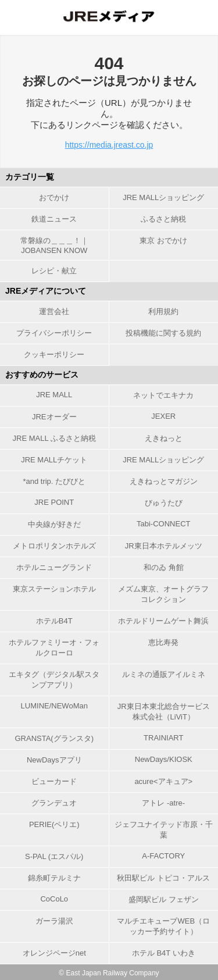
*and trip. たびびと (54, 481)
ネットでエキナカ (163, 395)
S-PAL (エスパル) (54, 856)
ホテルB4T (54, 621)
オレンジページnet (54, 953)
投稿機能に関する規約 (163, 333)
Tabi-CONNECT (163, 524)
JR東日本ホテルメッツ (164, 546)
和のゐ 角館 (164, 567)
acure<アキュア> (163, 781)
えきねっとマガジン (164, 481)
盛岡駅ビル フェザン (164, 899)
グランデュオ (54, 803)
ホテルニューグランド (54, 567)
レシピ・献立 (54, 271)
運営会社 (54, 311)
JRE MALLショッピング (163, 197)
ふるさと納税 (163, 219)
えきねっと (164, 438)
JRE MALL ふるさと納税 (54, 438)
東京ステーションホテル (54, 589)
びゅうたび (164, 503)
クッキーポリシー (54, 354)
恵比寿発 (163, 642)
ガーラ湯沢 (54, 921)
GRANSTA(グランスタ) (54, 738)
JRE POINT (54, 502)
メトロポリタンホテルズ (54, 546)
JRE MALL (54, 395)
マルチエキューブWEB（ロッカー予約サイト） (163, 926)
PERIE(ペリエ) (54, 824)
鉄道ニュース (54, 219)
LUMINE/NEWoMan (54, 706)
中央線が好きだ (54, 524)
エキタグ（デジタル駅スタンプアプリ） (54, 680)
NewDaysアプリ (54, 760)
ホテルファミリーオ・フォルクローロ (54, 648)
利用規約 (163, 311)
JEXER (163, 416)
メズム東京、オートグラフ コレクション (163, 594)
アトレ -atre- (163, 803)
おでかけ (54, 197)
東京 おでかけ (163, 240)
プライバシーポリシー (54, 333)
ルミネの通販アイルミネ (164, 674)
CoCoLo (54, 899)
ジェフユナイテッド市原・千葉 (164, 830)
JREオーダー (54, 417)
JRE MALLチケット (54, 460)
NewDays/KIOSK (164, 759)
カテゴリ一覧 (30, 177)
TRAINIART (163, 738)
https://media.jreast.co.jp (109, 145)
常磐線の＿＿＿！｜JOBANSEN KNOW (54, 245)
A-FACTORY (163, 856)
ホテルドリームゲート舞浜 (163, 621)
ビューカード (54, 781)
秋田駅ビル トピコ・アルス (163, 878)
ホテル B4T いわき (164, 953)
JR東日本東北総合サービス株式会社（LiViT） (164, 712)
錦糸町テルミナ (54, 878)
